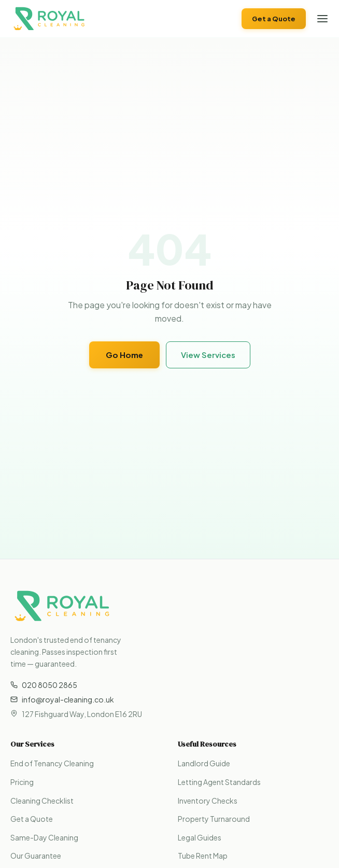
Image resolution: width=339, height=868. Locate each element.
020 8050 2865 (44, 685)
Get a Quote (274, 19)
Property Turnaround (214, 819)
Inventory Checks (208, 801)
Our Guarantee (36, 856)
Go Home (124, 355)
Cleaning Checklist (42, 801)
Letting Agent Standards (219, 782)
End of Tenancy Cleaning (52, 763)
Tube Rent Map (203, 856)
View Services (208, 355)
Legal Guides (200, 837)
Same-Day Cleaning (44, 837)
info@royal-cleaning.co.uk (62, 699)
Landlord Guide (204, 763)
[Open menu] (322, 19)
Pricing (22, 782)
